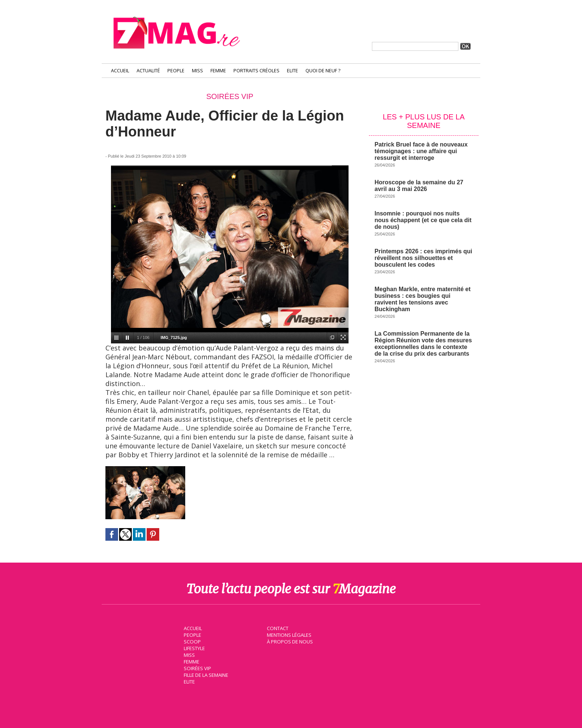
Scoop (192, 641)
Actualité (148, 71)
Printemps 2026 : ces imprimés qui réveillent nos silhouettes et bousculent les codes (423, 258)
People (176, 71)
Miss (197, 71)
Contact (277, 628)
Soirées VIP (197, 668)
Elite (292, 71)
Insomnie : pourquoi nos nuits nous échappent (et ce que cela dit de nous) (423, 220)
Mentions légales (289, 635)
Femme (218, 71)
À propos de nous (289, 641)
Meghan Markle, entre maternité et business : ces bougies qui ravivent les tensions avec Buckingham (423, 299)
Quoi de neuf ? (323, 71)
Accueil (120, 71)
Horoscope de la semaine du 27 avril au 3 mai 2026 (419, 186)
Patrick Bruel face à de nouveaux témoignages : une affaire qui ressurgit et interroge (421, 151)
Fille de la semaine (206, 675)
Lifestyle (194, 648)
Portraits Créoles (256, 71)
